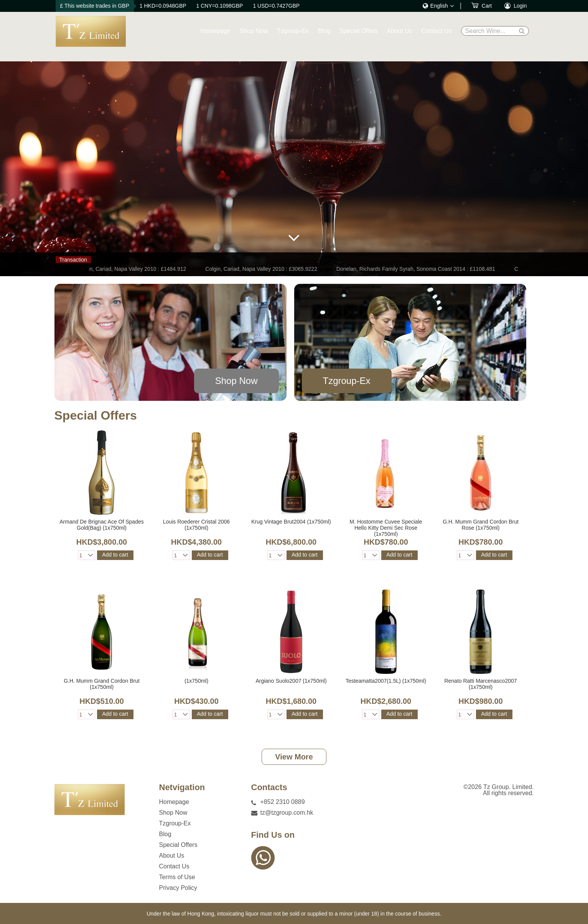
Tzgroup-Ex (293, 31)
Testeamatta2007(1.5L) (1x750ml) (386, 681)
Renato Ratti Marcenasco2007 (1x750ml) (480, 684)
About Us (400, 31)
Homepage (215, 31)
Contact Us (437, 31)
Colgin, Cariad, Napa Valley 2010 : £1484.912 (134, 269)
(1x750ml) (196, 681)
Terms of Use (177, 877)
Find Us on (273, 835)
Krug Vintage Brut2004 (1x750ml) (291, 522)
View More (294, 757)
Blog (324, 31)
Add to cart (115, 555)
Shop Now (254, 31)
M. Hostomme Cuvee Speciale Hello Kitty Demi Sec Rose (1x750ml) (386, 528)
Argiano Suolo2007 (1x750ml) (291, 681)
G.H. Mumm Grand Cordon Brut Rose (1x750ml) (481, 525)
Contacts (269, 787)
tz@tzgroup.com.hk (287, 813)
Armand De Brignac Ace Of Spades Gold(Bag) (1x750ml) (101, 525)
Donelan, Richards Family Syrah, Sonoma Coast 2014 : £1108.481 (418, 269)
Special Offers (359, 31)
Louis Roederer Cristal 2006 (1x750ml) (196, 525)
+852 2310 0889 (283, 802)
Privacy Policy (178, 888)
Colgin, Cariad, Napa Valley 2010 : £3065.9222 (263, 269)
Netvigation (182, 787)
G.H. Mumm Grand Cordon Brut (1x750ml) (102, 684)
